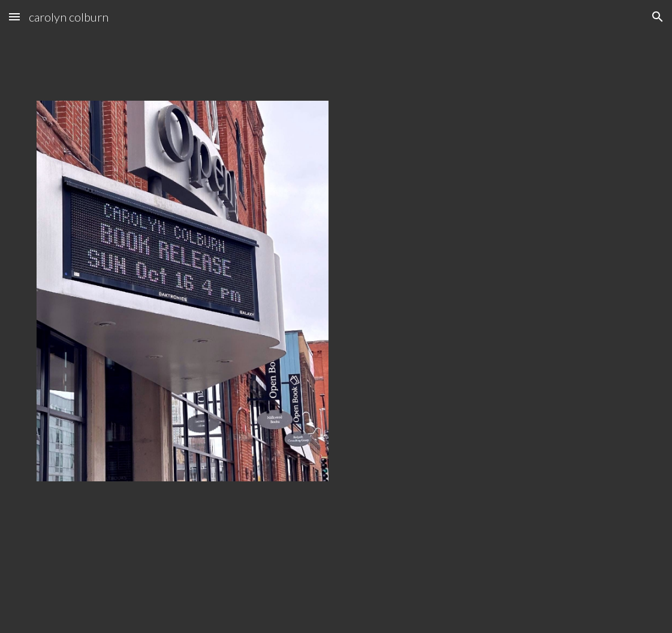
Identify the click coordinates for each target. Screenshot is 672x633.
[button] (14, 16)
